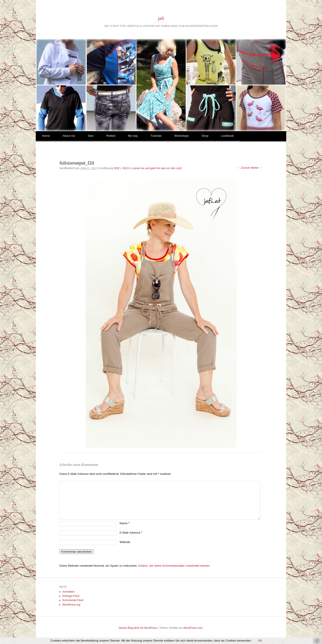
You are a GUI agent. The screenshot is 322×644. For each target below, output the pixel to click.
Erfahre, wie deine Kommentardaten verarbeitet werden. (174, 566)
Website (125, 542)
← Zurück (243, 168)
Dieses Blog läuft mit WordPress (138, 628)
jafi (161, 18)
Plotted (111, 136)
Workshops (182, 136)
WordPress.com (193, 628)
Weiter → (256, 168)
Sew (90, 136)
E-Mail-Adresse (131, 533)
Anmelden (68, 592)
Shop (205, 136)
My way (133, 136)
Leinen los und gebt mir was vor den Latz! (157, 168)
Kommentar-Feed (73, 600)
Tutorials (156, 136)
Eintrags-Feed (71, 596)
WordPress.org (71, 605)
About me (69, 136)
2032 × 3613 (121, 168)
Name (125, 523)
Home (46, 136)
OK (260, 641)
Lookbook (227, 136)
